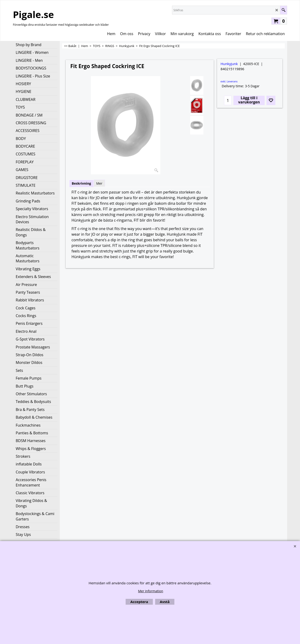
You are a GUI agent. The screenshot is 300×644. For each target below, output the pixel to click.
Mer (99, 183)
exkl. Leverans (229, 81)
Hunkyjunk (229, 64)
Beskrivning (81, 183)
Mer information (151, 591)
